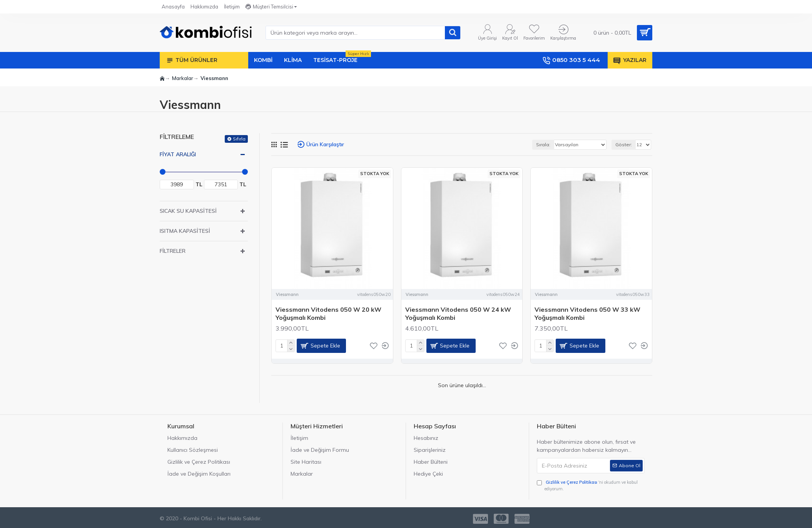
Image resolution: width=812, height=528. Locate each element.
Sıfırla (239, 139)
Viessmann (287, 294)
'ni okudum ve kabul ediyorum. (587, 485)
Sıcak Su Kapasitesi (188, 211)
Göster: (624, 145)
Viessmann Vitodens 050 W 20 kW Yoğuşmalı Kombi (328, 313)
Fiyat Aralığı (178, 154)
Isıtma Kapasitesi (185, 231)
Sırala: (543, 145)
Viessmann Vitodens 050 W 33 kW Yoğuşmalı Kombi (587, 313)
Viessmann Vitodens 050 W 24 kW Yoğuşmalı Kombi (458, 313)
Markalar (183, 78)
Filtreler (173, 251)
